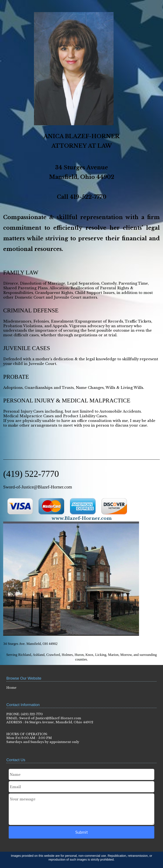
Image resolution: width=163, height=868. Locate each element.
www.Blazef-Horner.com (82, 518)
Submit (82, 832)
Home (11, 688)
